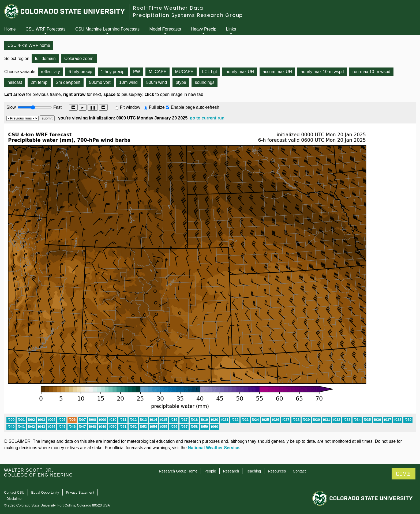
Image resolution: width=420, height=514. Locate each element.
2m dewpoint (68, 82)
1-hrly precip (113, 72)
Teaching (253, 471)
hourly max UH (240, 72)
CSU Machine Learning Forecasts (107, 29)
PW (137, 72)
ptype (181, 82)
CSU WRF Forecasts (45, 29)
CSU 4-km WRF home (29, 45)
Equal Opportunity (45, 492)
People (210, 471)
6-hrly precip (80, 72)
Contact (299, 471)
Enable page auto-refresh (195, 107)
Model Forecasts (165, 29)
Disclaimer (15, 499)
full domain (45, 59)
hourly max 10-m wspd (322, 72)
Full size (157, 107)
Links (231, 29)
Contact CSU (14, 492)
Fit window (130, 107)
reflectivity (50, 72)
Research (231, 471)
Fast (57, 107)
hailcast (15, 82)
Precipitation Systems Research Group (188, 15)
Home (10, 29)
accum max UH (277, 72)
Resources (277, 471)
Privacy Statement (80, 492)
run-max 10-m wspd (371, 72)
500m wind (157, 82)
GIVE (404, 474)
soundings (205, 82)
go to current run (207, 118)
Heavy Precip (203, 29)
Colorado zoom (79, 59)
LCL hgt (209, 72)
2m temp (39, 82)
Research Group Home (178, 471)
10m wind (128, 82)
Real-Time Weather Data (168, 8)
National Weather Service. (214, 448)
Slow (11, 107)
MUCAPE (184, 72)
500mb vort (100, 82)
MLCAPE (157, 72)
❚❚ (93, 108)
